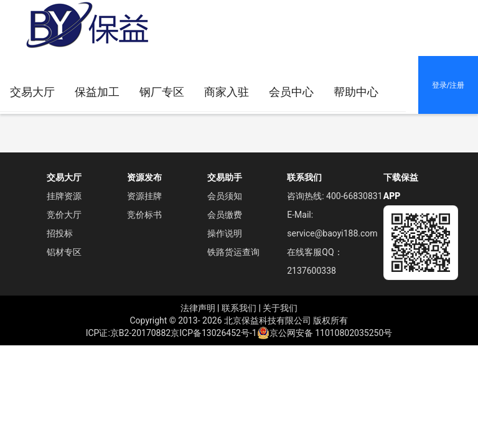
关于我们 (280, 308)
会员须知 (225, 196)
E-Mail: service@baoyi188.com (332, 224)
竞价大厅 (64, 215)
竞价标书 (144, 215)
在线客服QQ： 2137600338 (315, 261)
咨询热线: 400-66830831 (335, 196)
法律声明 (198, 308)
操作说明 (225, 233)
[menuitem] (227, 92)
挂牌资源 (64, 196)
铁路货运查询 (233, 252)
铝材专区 (64, 252)
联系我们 (239, 308)
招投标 (60, 233)
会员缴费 (225, 215)
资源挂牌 (144, 196)
